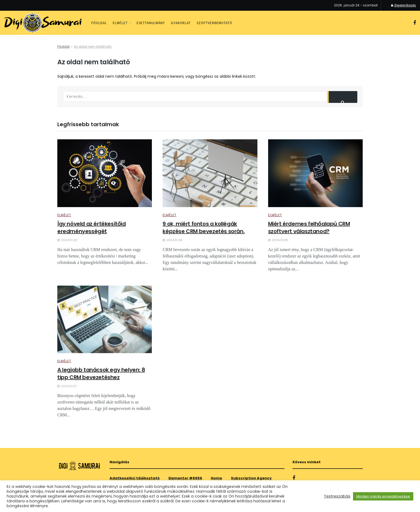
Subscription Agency (251, 478)
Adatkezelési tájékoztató (135, 478)
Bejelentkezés (404, 5)
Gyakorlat (181, 23)
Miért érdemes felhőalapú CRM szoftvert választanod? (309, 227)
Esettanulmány (151, 23)
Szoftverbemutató (214, 23)
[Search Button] (342, 97)
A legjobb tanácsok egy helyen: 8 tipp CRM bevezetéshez (101, 373)
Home (216, 478)
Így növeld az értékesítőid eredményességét (92, 227)
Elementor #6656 (185, 478)
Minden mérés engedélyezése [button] (383, 496)
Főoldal (99, 23)
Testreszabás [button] (337, 496)
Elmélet (120, 23)
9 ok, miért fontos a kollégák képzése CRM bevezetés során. (204, 227)
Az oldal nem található (93, 46)
